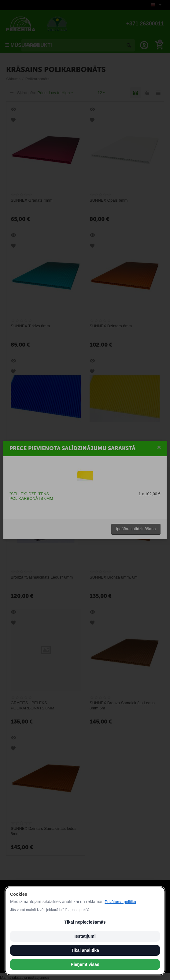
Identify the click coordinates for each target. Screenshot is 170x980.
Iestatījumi (85, 936)
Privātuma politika (120, 902)
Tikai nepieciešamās (85, 922)
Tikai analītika (85, 950)
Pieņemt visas (85, 964)
